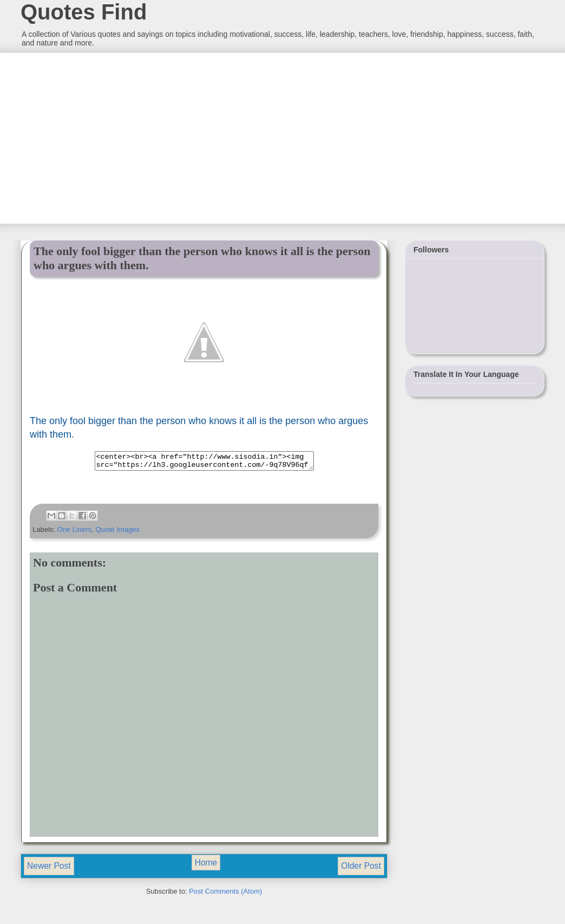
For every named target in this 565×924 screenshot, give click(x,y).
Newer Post (49, 869)
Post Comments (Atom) (225, 894)
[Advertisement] (101, 137)
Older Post (361, 869)
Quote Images (117, 533)
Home (206, 866)
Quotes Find (84, 12)
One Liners (75, 533)
